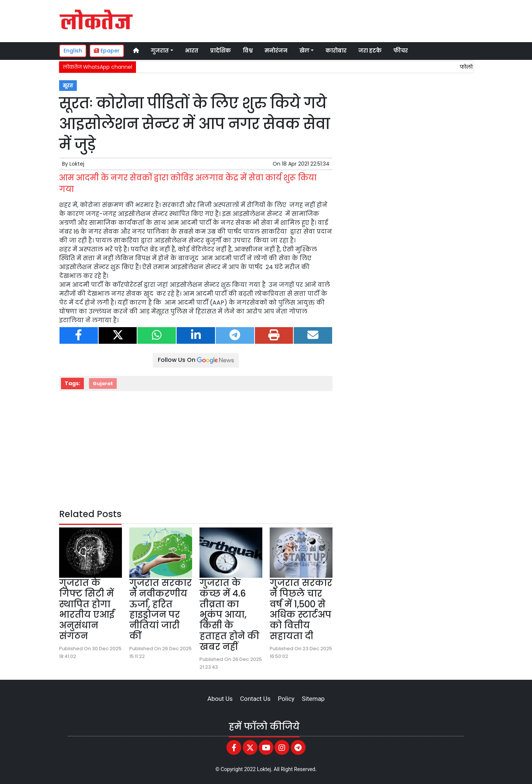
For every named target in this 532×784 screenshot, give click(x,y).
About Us (220, 699)
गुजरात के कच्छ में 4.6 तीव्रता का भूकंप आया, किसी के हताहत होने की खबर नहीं (229, 615)
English (73, 51)
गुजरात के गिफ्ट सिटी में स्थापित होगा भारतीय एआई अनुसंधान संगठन (87, 609)
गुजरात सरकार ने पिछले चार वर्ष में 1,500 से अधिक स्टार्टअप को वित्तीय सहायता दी (301, 609)
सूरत (68, 86)
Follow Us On (196, 360)
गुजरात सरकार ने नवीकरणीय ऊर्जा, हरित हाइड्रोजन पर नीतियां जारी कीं (161, 609)
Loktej (77, 164)
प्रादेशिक (221, 51)
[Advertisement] (334, 20)
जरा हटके (370, 51)
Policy (286, 699)
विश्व (248, 51)
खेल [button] (304, 51)
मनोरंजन (276, 51)
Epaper (107, 51)
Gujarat (103, 383)
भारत (192, 51)
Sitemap (313, 699)
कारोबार (336, 51)
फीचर (401, 51)
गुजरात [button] (160, 51)
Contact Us (255, 699)
